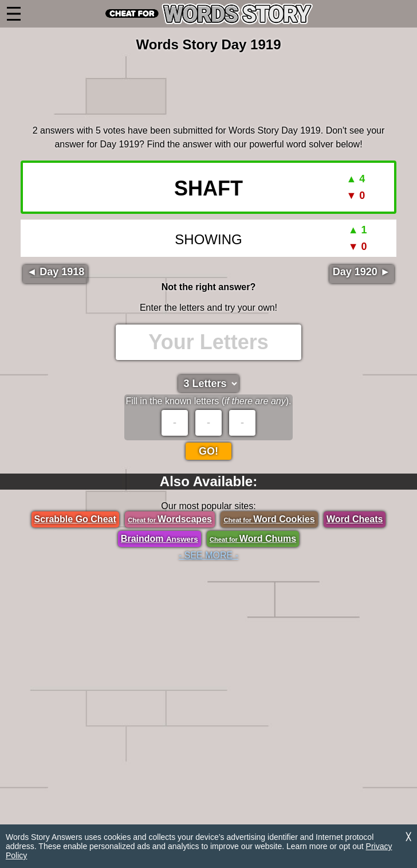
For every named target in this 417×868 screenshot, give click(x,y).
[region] (208, 87)
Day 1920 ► (362, 272)
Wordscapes (170, 519)
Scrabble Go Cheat (75, 519)
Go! (208, 451)
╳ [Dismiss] (408, 837)
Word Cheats (355, 519)
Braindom (160, 539)
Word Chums (253, 539)
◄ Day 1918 (55, 272)
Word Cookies (269, 519)
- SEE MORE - (208, 555)
